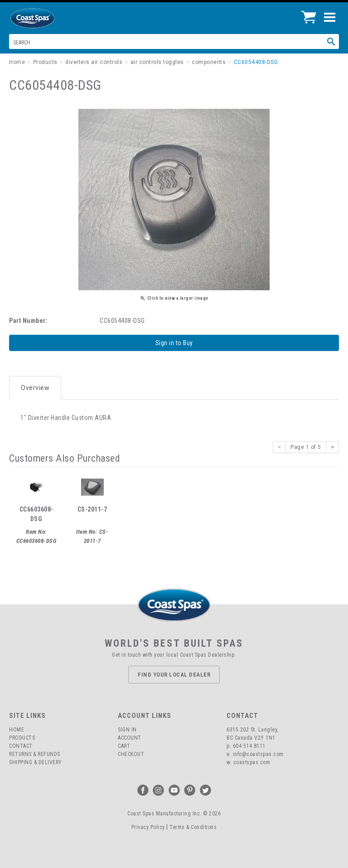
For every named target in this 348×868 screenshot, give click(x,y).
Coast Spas (48, 18)
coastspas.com (252, 762)
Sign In (127, 730)
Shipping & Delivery (36, 762)
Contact (21, 746)
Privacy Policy (148, 827)
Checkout (131, 754)
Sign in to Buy (174, 343)
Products (22, 738)
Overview (35, 388)
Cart (124, 746)
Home (17, 730)
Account (130, 738)
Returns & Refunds (35, 754)
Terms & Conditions (193, 827)
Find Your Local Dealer (174, 675)
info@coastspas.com (258, 754)
